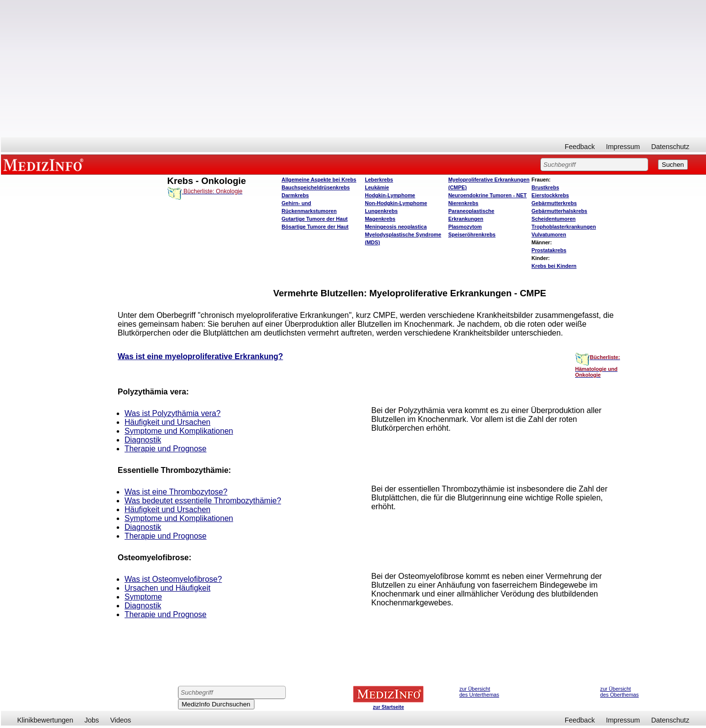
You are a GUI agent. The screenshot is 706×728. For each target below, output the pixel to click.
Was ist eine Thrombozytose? (176, 492)
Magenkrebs (380, 219)
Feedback (580, 147)
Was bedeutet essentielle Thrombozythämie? (203, 501)
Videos (121, 720)
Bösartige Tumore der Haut (315, 227)
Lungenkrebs (381, 211)
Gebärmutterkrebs (554, 203)
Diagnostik (143, 440)
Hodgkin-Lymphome (390, 195)
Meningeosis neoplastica (396, 227)
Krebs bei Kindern (554, 266)
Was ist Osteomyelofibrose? (173, 579)
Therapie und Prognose (165, 449)
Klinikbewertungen (45, 720)
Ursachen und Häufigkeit (167, 588)
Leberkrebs (379, 180)
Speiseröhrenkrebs (472, 234)
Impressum (623, 147)
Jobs (92, 720)
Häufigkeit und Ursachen (167, 422)
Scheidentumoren (554, 219)
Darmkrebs (295, 195)
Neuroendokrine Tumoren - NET (487, 195)
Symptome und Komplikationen (179, 431)
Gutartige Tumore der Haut (315, 219)
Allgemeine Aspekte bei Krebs (319, 180)
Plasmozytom (465, 227)
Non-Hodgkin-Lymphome (396, 203)
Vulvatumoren (549, 234)
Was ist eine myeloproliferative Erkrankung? (200, 356)
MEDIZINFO (45, 164)
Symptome (143, 597)
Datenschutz (670, 147)
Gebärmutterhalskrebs (559, 211)
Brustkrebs (545, 187)
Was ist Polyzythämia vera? (173, 413)
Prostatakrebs (549, 250)
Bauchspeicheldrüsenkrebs (315, 187)
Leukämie (377, 187)
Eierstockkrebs (550, 195)
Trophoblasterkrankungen (564, 227)
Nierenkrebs (463, 203)
